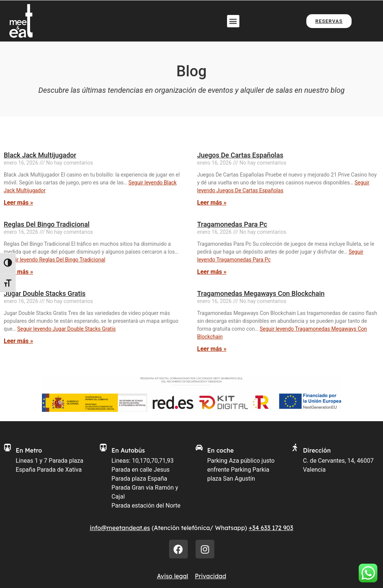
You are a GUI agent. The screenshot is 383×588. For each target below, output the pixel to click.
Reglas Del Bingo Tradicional (47, 224)
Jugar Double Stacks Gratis (45, 293)
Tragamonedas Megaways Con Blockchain (261, 293)
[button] (233, 21)
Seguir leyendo (54, 260)
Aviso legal (172, 576)
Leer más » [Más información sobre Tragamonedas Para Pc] (212, 272)
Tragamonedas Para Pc (232, 224)
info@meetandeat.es (120, 528)
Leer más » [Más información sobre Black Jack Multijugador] (18, 203)
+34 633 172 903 (271, 528)
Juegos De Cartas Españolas (240, 155)
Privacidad (211, 576)
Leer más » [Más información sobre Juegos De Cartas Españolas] (212, 203)
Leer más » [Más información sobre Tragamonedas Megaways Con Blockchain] (212, 349)
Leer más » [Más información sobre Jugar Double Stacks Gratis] (18, 341)
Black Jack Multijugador (40, 155)
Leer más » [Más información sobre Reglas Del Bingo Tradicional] (18, 272)
